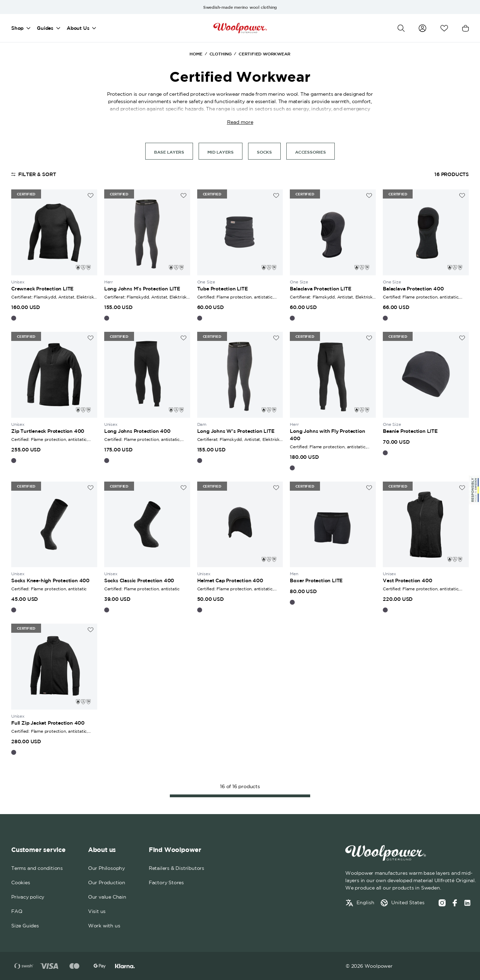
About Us (78, 28)
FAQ (17, 911)
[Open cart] (465, 28)
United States (408, 902)
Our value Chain (107, 897)
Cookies (21, 882)
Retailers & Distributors (176, 868)
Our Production (107, 882)
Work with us (104, 926)
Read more (240, 122)
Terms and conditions (37, 868)
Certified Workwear (264, 54)
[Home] (240, 28)
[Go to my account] (422, 28)
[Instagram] (442, 903)
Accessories (311, 152)
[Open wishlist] (444, 28)
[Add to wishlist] (91, 196)
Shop (17, 28)
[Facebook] (455, 903)
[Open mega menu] (28, 28)
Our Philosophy (106, 868)
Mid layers (221, 152)
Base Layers (169, 152)
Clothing (221, 54)
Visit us (97, 911)
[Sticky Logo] (474, 490)
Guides (45, 28)
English (365, 902)
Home (196, 54)
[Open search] (401, 28)
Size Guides (25, 926)
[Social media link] (467, 903)
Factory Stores (166, 882)
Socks (264, 152)
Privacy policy (28, 897)
